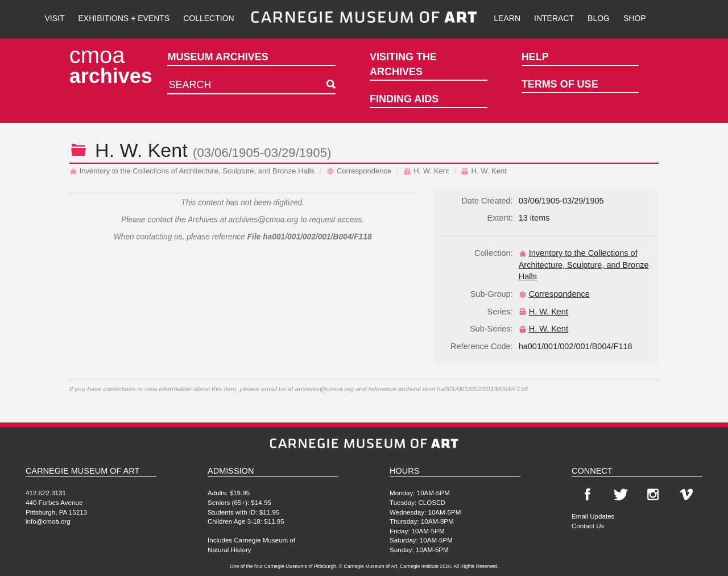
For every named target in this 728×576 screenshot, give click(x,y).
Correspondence (359, 171)
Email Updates (593, 516)
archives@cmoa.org (264, 220)
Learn (507, 18)
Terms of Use (560, 84)
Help (535, 57)
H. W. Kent (426, 171)
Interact (554, 18)
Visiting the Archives (403, 64)
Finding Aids (404, 99)
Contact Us (588, 526)
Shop (635, 18)
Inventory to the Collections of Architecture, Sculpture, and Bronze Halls (192, 171)
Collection (208, 18)
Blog (599, 18)
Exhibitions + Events (124, 18)
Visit (54, 18)
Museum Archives (218, 57)
